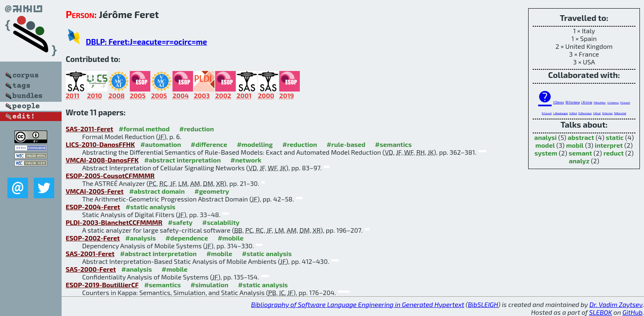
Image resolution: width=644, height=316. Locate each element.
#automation (161, 144)
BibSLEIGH (483, 304)
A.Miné (573, 113)
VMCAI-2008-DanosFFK (102, 160)
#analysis (141, 238)
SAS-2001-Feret (90, 253)
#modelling (255, 144)
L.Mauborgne (561, 113)
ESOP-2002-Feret (93, 238)
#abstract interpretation (183, 160)
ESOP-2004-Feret (93, 207)
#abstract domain (157, 191)
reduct (613, 153)
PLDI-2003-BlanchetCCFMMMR (114, 222)
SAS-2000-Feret (91, 269)
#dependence (187, 238)
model (545, 145)
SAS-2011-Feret (90, 129)
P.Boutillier (600, 102)
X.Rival (597, 113)
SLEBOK (600, 312)
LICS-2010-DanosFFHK (100, 144)
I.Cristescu (613, 102)
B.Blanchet (620, 113)
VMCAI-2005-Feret (95, 191)
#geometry (212, 191)
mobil (575, 145)
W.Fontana (573, 102)
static (615, 137)
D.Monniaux (585, 113)
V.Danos (559, 102)
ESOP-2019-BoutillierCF (102, 285)
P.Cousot (625, 102)
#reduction (196, 129)
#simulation (209, 285)
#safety (180, 222)
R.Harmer (607, 113)
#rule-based (346, 144)
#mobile (231, 238)
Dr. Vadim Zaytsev (616, 304)
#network (246, 160)
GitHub (633, 312)
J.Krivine (587, 102)
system (546, 153)
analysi (546, 137)
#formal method (144, 129)
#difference (209, 144)
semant (581, 153)
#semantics (393, 144)
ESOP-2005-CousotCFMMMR (110, 175)
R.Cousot (547, 113)
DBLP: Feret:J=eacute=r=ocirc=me (146, 42)
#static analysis (151, 207)
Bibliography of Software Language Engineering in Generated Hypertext (358, 304)
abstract (581, 137)
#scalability (221, 222)
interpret (609, 145)
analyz (579, 161)
